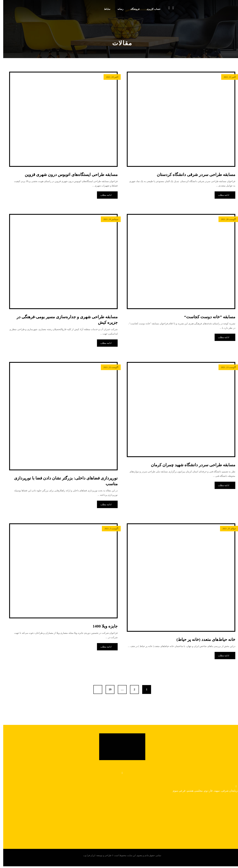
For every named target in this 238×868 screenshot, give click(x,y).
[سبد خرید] (166, 8)
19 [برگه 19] (107, 689)
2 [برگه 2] (131, 689)
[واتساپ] (119, 773)
